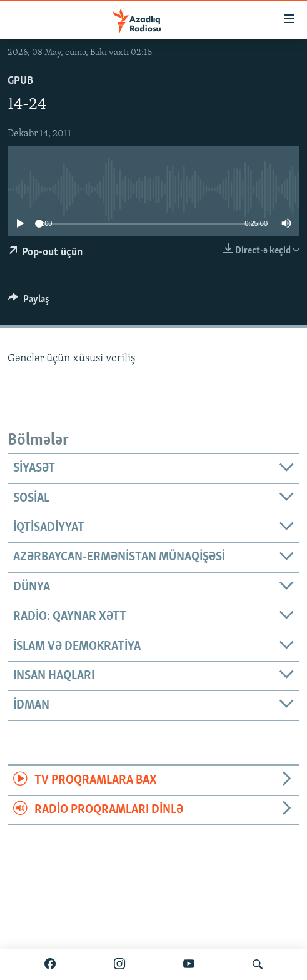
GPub (20, 81)
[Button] (29, 302)
